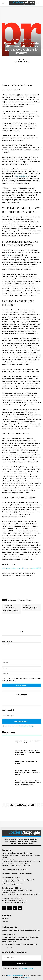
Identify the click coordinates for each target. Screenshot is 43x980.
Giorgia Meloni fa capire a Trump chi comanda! (19, 945)
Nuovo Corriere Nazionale (15, 976)
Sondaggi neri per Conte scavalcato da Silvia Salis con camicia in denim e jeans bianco (28, 752)
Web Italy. (27, 977)
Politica (5, 942)
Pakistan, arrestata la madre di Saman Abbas (31, 608)
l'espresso (22, 600)
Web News (27, 39)
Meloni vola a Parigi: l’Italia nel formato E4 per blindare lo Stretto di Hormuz (28, 772)
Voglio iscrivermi (22, 721)
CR (23, 59)
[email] (21, 716)
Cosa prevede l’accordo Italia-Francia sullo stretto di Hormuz (28, 742)
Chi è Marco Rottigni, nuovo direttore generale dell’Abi (21, 568)
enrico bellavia (13, 600)
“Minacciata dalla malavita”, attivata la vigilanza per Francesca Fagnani (11, 610)
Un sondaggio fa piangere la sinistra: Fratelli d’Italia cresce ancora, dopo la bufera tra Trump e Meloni (28, 783)
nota (7, 255)
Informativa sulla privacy (25, 726)
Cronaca (16, 39)
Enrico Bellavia (22, 176)
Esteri (4, 934)
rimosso (30, 600)
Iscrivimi (22, 963)
